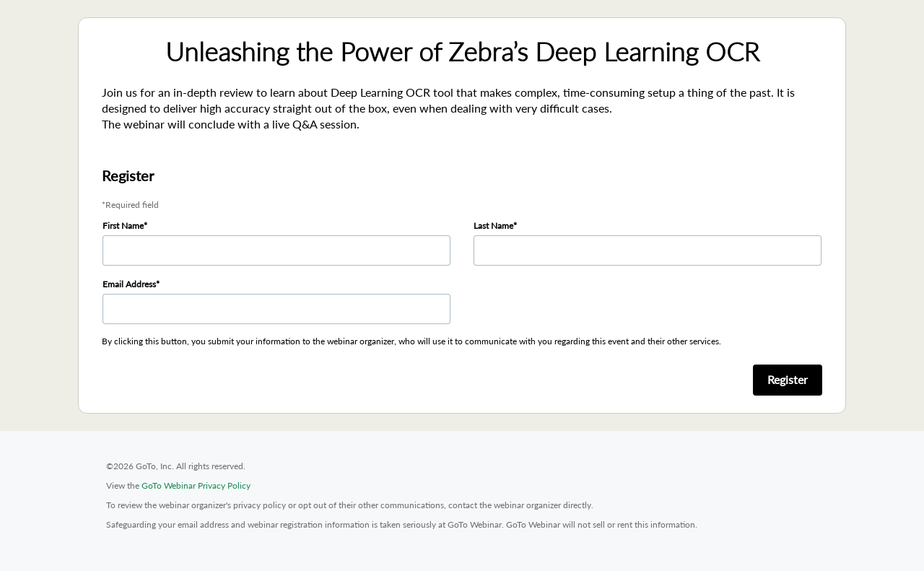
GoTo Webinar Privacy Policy (196, 485)
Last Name (493, 226)
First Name (123, 226)
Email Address (129, 284)
